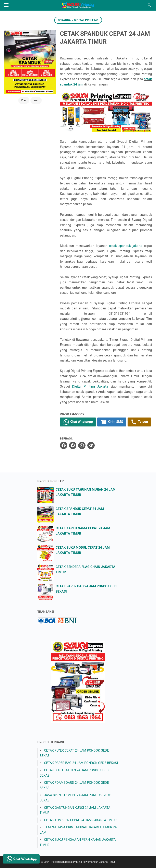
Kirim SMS (112, 422)
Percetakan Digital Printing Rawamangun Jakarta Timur (83, 862)
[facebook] (64, 445)
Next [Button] (36, 100)
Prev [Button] (24, 100)
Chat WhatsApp (78, 422)
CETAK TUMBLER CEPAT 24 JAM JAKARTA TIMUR (80, 820)
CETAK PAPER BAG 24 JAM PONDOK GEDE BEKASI (81, 763)
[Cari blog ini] (149, 5)
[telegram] (91, 445)
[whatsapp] (82, 445)
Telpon (139, 422)
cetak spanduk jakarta (126, 246)
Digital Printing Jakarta (90, 386)
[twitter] (73, 445)
